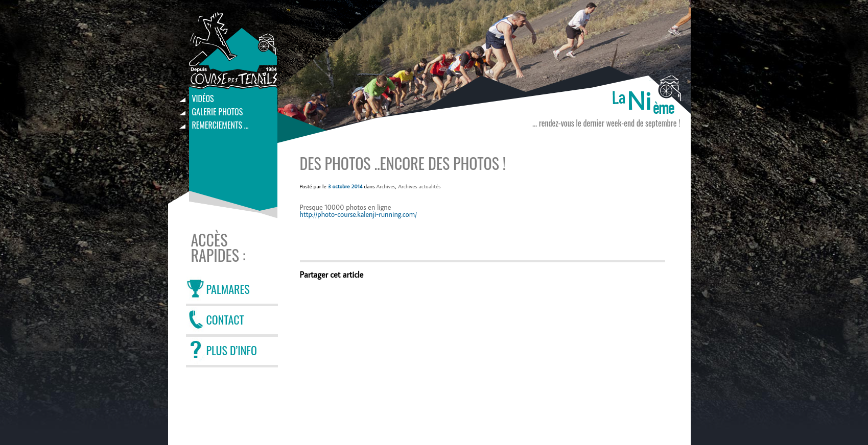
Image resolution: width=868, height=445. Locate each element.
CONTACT (225, 319)
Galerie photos (218, 112)
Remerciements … (220, 125)
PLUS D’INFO (232, 350)
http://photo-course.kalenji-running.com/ (359, 214)
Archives (385, 186)
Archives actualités (419, 186)
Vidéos (203, 98)
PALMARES (228, 289)
